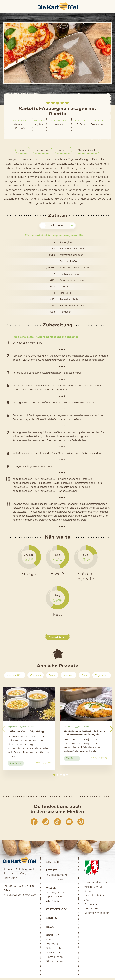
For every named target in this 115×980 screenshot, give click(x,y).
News (50, 936)
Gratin (63, 675)
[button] (111, 738)
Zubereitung (42, 150)
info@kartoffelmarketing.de (20, 904)
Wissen (51, 897)
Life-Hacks (53, 910)
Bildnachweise (55, 971)
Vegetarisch (58, 684)
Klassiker (80, 675)
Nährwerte (63, 150)
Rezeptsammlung (57, 884)
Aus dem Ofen (24, 675)
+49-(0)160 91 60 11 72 (22, 896)
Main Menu (3, 6)
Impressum (53, 954)
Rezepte (52, 880)
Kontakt (51, 949)
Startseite (54, 872)
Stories (51, 928)
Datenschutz (54, 958)
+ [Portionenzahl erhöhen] (72, 226)
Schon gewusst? (56, 902)
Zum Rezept (17, 773)
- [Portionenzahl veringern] (43, 226)
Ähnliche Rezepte (88, 150)
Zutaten (21, 150)
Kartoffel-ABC (56, 919)
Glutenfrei (46, 675)
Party (96, 675)
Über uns (53, 945)
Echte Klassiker (55, 889)
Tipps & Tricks (54, 906)
